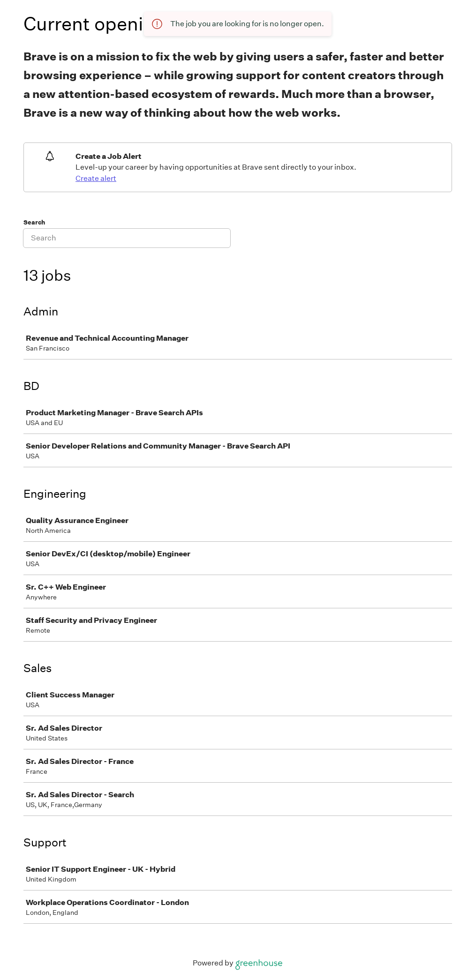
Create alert (96, 178)
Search (34, 222)
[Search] (127, 238)
